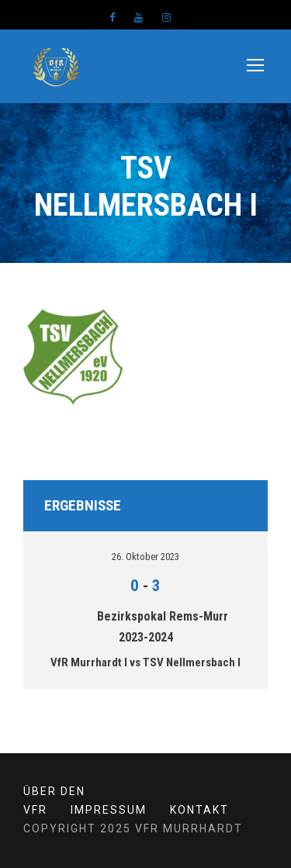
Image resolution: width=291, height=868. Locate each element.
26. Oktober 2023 (145, 557)
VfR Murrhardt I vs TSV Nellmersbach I (145, 662)
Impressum (109, 810)
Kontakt (199, 810)
